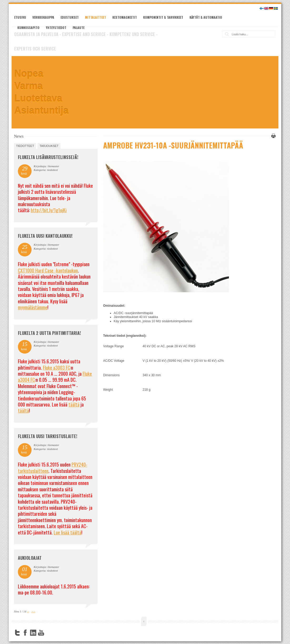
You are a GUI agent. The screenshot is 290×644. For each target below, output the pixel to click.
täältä (74, 404)
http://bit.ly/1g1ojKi (49, 210)
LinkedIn (33, 633)
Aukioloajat (30, 558)
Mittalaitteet (96, 17)
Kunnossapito (28, 28)
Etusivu (20, 17)
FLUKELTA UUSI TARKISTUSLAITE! (47, 436)
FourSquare (49, 633)
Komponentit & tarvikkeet (163, 17)
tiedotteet (25, 146)
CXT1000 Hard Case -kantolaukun (48, 270)
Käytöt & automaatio (206, 17)
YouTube (41, 633)
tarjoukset (49, 146)
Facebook (25, 633)
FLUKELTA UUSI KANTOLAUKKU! (45, 236)
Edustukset (70, 17)
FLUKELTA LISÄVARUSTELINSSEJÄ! (48, 157)
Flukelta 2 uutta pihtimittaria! (49, 333)
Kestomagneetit (125, 17)
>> (33, 611)
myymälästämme (33, 307)
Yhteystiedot (56, 28)
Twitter (17, 633)
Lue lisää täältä (67, 532)
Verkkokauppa (43, 17)
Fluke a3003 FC (57, 368)
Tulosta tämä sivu (273, 136)
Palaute (79, 28)
